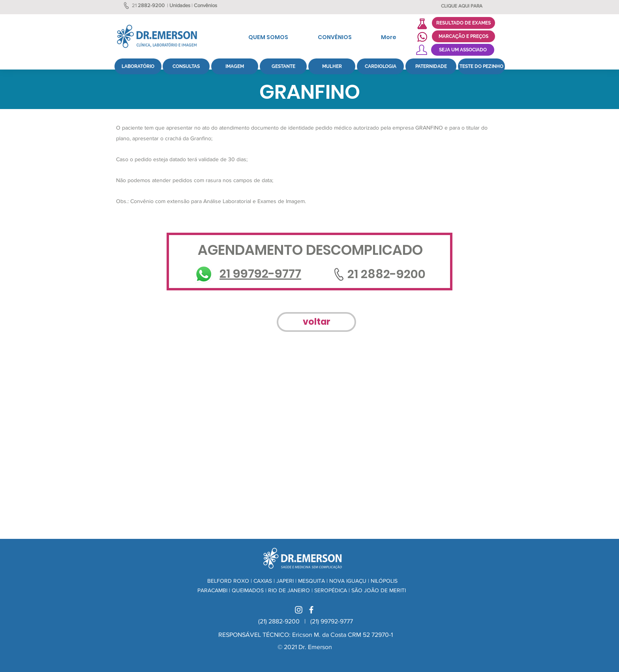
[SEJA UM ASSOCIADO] (463, 50)
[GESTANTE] (283, 66)
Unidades (180, 5)
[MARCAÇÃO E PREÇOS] (463, 36)
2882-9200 (151, 5)
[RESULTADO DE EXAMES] (463, 23)
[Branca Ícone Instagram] (299, 610)
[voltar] (316, 322)
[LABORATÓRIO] (138, 66)
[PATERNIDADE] (431, 66)
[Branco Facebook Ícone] (311, 610)
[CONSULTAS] (186, 66)
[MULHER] (332, 66)
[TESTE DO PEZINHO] (481, 66)
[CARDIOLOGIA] (380, 66)
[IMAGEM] (235, 66)
